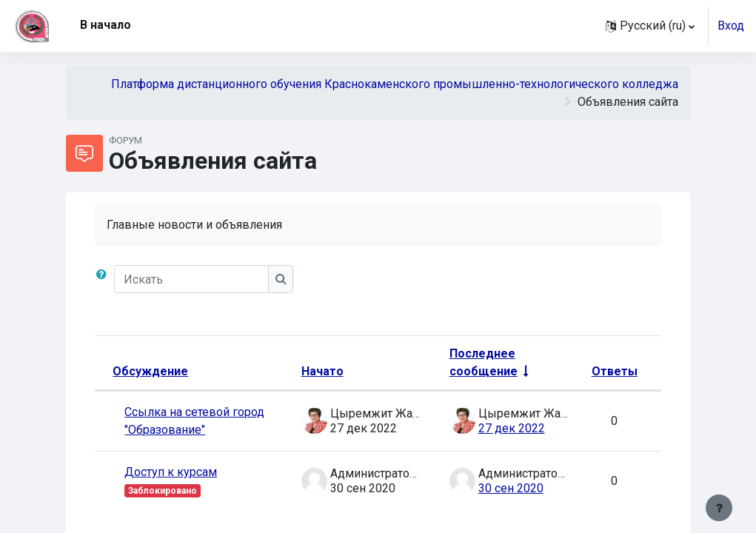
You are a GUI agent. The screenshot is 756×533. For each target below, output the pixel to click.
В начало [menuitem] (106, 25)
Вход (731, 26)
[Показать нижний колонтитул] (719, 508)
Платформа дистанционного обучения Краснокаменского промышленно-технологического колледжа (395, 84)
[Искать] (191, 279)
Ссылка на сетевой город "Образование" (194, 421)
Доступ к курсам (171, 472)
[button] (650, 26)
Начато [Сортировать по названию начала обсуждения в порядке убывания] (322, 371)
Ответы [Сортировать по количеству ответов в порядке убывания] (615, 371)
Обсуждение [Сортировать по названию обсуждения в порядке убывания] (150, 371)
